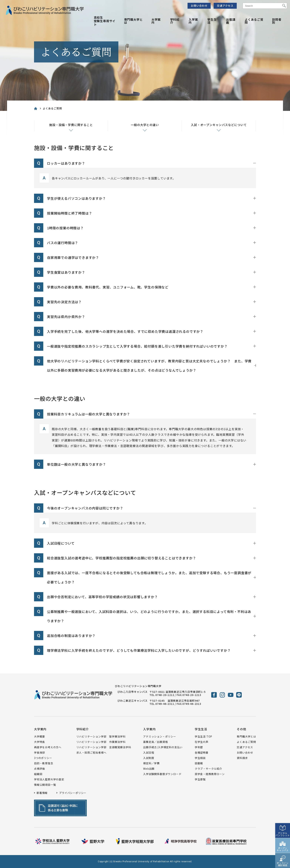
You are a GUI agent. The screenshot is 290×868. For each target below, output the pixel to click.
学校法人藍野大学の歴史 (49, 779)
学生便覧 (200, 779)
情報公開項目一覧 (45, 785)
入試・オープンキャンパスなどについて (219, 125)
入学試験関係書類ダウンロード (162, 774)
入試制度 (149, 758)
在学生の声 (202, 742)
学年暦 (199, 747)
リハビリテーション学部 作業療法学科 (101, 742)
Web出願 (149, 769)
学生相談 (200, 758)
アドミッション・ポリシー (160, 736)
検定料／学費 (151, 763)
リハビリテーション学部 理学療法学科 (101, 736)
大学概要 (39, 736)
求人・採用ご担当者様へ (91, 753)
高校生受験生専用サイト (105, 21)
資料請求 (242, 758)
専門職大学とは (133, 21)
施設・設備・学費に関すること (71, 125)
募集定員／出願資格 (155, 742)
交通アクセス (225, 6)
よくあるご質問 (254, 21)
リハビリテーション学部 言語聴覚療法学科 (104, 747)
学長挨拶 (39, 753)
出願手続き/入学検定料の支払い (163, 747)
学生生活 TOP (203, 736)
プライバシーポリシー (73, 793)
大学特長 (39, 742)
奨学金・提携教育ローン (210, 774)
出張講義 (231, 21)
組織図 (38, 774)
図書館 (199, 763)
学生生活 (212, 21)
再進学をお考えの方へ (48, 747)
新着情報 (42, 793)
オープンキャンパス (283, 847)
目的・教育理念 (44, 763)
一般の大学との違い (145, 125)
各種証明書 (202, 753)
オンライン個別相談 (283, 862)
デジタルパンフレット (283, 832)
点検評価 (39, 769)
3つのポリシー (43, 758)
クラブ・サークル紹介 (208, 769)
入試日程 (149, 753)
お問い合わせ (199, 6)
